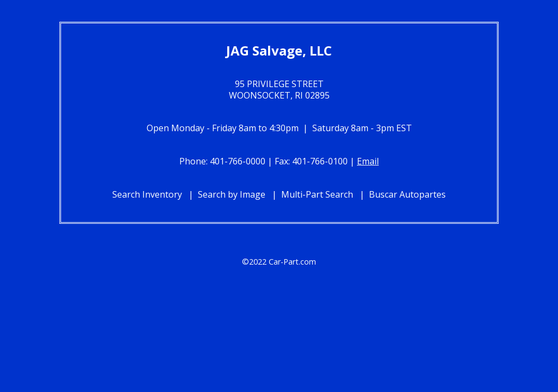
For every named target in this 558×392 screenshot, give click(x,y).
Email (368, 161)
